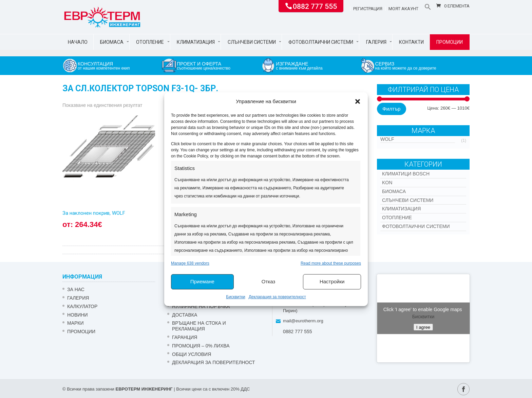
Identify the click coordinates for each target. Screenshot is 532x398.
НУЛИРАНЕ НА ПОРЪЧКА (201, 306)
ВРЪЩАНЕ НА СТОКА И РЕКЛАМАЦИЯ (199, 326)
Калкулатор (82, 306)
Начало (78, 42)
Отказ (268, 281)
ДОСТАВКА (185, 315)
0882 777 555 (315, 6)
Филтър (391, 109)
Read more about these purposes (331, 263)
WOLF (387, 139)
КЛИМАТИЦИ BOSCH (406, 174)
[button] (358, 101)
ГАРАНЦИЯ (185, 337)
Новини (78, 315)
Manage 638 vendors (190, 263)
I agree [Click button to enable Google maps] (423, 327)
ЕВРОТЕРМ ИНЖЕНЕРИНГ (144, 389)
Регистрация (368, 9)
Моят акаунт (403, 9)
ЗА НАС (76, 289)
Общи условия (192, 354)
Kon (387, 183)
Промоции (450, 42)
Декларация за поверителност (277, 297)
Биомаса (112, 42)
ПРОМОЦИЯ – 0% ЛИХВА (201, 346)
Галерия (376, 42)
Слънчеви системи (252, 42)
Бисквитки (235, 297)
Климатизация (196, 42)
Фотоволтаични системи (321, 42)
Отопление (150, 42)
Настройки (332, 281)
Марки (75, 323)
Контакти (411, 42)
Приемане (202, 281)
